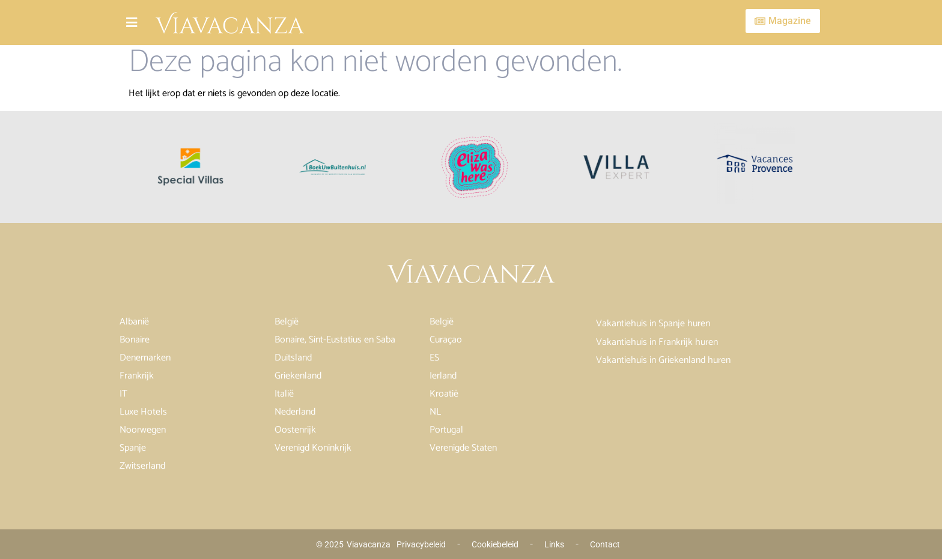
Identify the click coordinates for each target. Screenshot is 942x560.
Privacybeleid (421, 544)
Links (554, 544)
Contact (605, 544)
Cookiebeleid (495, 544)
